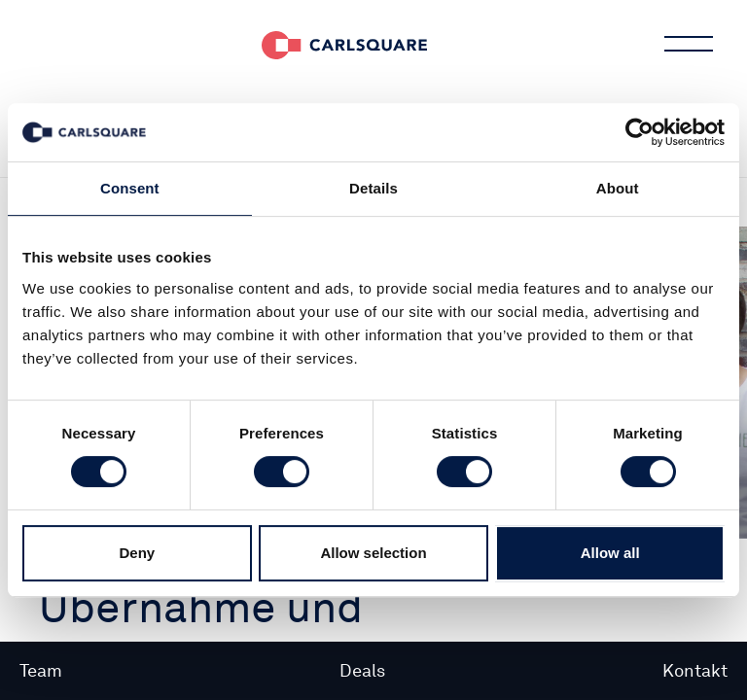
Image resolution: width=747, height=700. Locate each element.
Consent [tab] (130, 188)
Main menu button (687, 44)
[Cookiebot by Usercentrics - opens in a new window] (640, 132)
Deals (362, 670)
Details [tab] (373, 188)
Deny (137, 553)
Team (41, 670)
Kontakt (695, 670)
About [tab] (618, 188)
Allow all (610, 553)
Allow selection (373, 553)
